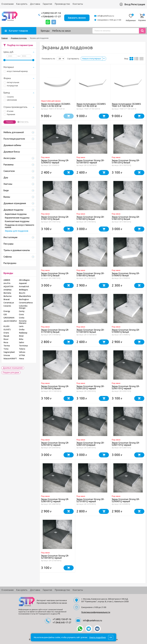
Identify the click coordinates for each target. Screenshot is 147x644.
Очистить (24, 122)
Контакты (78, 4)
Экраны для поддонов (17, 231)
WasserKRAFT (10, 359)
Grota (22, 318)
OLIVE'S (7, 329)
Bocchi (22, 293)
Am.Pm (7, 283)
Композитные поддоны (17, 221)
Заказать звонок (77, 18)
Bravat (7, 299)
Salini (21, 342)
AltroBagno (24, 280)
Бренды (45, 31)
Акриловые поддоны (16, 214)
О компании (7, 4)
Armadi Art (24, 286)
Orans (6, 333)
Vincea (7, 355)
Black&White (25, 296)
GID (5, 314)
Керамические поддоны (17, 218)
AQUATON (8, 286)
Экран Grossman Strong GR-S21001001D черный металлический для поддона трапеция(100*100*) (92, 164)
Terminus (23, 346)
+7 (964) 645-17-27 (62, 622)
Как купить (22, 4)
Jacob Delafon (10, 321)
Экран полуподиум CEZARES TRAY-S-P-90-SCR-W (91, 105)
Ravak (6, 336)
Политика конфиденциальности (96, 612)
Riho (21, 339)
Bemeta (7, 293)
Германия (9, 114)
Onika (22, 329)
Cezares (9, 97)
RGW (21, 336)
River (6, 339)
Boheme (8, 296)
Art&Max (8, 290)
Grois (21, 314)
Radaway (23, 333)
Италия (9, 111)
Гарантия (47, 4)
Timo (6, 349)
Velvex (22, 352)
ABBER (7, 280)
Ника (21, 359)
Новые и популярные (92, 59)
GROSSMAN (10, 100)
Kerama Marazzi (23, 322)
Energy (7, 311)
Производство (62, 4)
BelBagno (23, 290)
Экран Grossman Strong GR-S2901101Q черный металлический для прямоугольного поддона (126, 389)
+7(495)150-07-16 (51, 13)
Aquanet (23, 283)
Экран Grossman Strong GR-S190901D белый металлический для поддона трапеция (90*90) (127, 277)
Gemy (22, 311)
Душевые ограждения (13, 368)
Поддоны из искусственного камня (20, 226)
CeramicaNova (26, 303)
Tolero (22, 349)
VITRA (22, 355)
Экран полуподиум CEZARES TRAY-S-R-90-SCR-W (56, 105)
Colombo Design (23, 307)
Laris (21, 326)
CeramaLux (9, 303)
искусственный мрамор (16, 71)
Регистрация (138, 4)
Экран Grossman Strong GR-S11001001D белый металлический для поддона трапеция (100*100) (92, 333)
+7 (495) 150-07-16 (62, 619)
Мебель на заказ (61, 31)
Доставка (35, 4)
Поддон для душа (11, 372)
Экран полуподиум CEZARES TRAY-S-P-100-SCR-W (126, 105)
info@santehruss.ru (106, 16)
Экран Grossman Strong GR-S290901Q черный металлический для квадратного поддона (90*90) (127, 502)
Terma (7, 346)
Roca (6, 342)
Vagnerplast (9, 352)
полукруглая (11, 86)
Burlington (24, 299)
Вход (127, 4)
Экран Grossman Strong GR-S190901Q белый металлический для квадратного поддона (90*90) (127, 333)
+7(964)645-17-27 (51, 16)
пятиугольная (11, 82)
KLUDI (6, 326)
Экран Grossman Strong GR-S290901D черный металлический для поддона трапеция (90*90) (56, 164)
